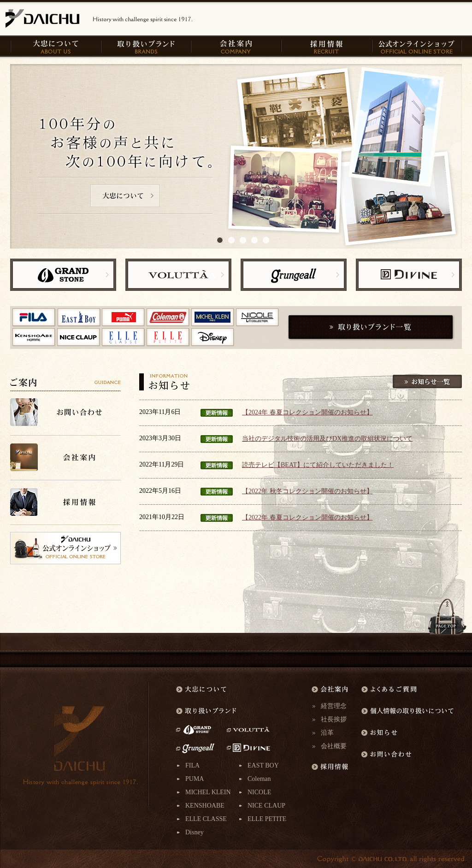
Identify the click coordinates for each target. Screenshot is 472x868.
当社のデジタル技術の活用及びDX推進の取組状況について (327, 439)
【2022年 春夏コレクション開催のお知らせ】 (307, 517)
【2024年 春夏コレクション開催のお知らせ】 (307, 412)
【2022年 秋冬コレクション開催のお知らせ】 (307, 491)
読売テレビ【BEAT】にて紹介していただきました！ (318, 465)
